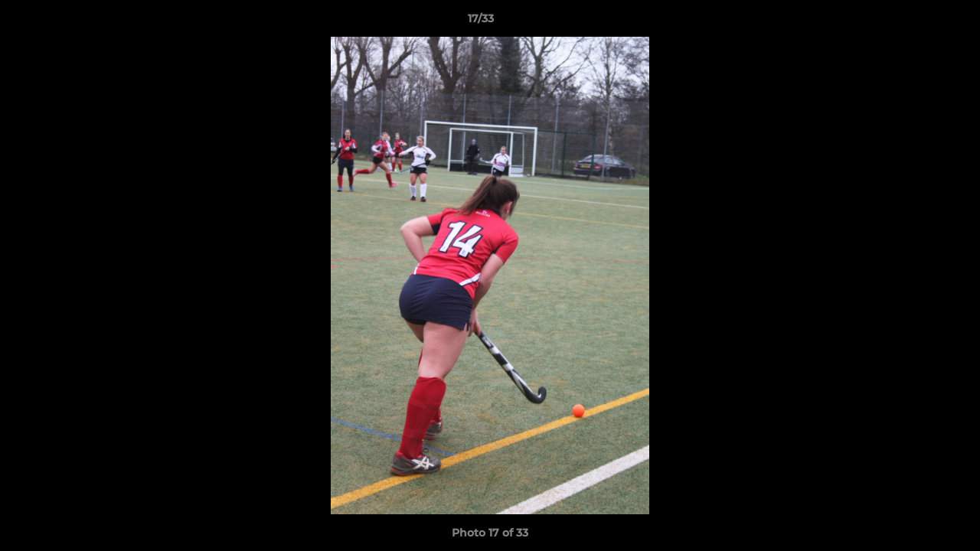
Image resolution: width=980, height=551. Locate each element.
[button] (916, 22)
